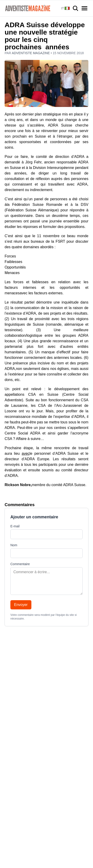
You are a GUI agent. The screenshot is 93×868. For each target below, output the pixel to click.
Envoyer (21, 605)
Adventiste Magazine (31, 53)
